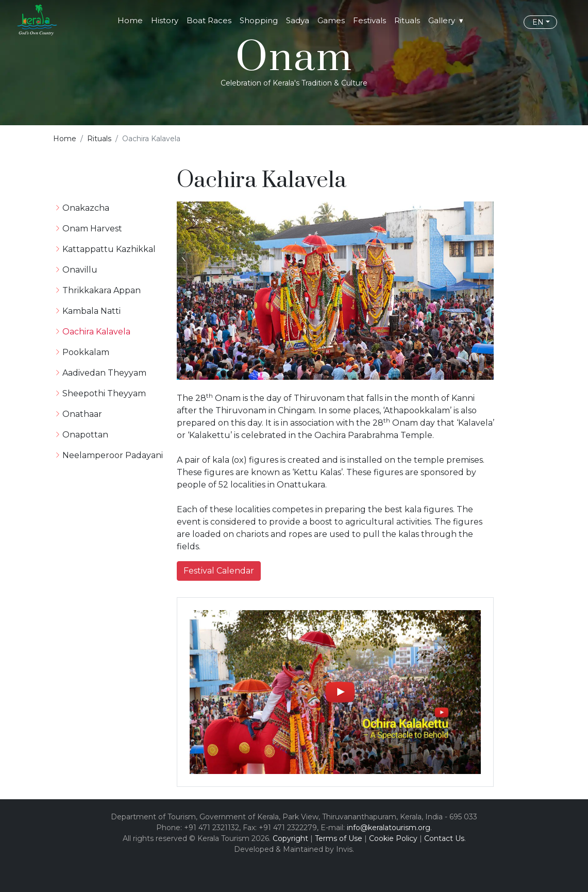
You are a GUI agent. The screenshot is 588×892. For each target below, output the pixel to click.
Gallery (442, 20)
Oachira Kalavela (96, 332)
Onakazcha (86, 208)
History (165, 20)
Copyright (290, 838)
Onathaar (82, 414)
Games (331, 20)
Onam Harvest (92, 229)
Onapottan (85, 435)
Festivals (369, 20)
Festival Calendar (219, 571)
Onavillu (80, 270)
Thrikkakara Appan (102, 290)
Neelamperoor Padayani (113, 455)
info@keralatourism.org (389, 828)
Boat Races (209, 20)
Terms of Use (339, 838)
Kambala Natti (91, 311)
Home (130, 20)
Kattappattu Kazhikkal (109, 249)
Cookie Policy (393, 838)
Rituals (407, 20)
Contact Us (444, 838)
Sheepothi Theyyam (104, 393)
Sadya (298, 20)
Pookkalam (86, 352)
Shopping (259, 20)
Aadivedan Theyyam (104, 373)
